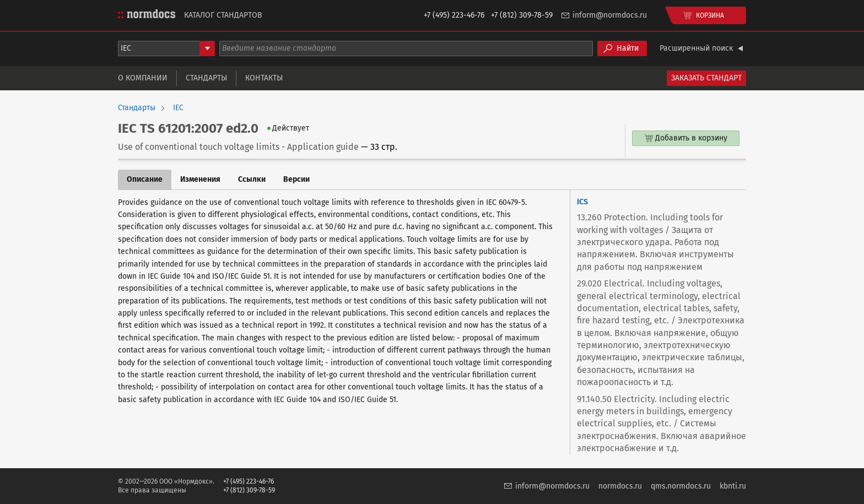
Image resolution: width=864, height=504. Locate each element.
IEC (178, 108)
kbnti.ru (733, 486)
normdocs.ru (620, 486)
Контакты (264, 78)
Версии (296, 179)
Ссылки (252, 179)
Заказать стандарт (706, 78)
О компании (143, 78)
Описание (145, 179)
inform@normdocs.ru (610, 15)
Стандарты (206, 78)
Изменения (200, 179)
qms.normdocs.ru (681, 486)
